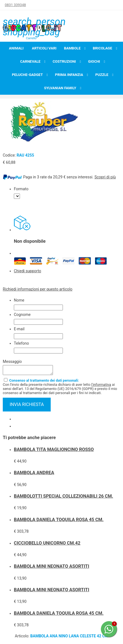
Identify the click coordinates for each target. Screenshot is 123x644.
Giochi (94, 61)
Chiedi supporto (28, 271)
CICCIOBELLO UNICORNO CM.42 (47, 545)
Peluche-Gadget (27, 75)
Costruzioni (64, 61)
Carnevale (30, 61)
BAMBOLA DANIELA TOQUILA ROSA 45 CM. (59, 521)
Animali (16, 48)
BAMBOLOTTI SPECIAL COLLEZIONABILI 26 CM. (63, 498)
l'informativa (101, 386)
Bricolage (102, 48)
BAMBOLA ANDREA (34, 474)
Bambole (72, 48)
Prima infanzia (69, 75)
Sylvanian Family (60, 88)
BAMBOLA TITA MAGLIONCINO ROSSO (54, 451)
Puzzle (102, 75)
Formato (21, 189)
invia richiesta (27, 406)
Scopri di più (105, 177)
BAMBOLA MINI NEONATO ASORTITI (52, 568)
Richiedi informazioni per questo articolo (38, 289)
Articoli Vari (44, 48)
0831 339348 (15, 5)
